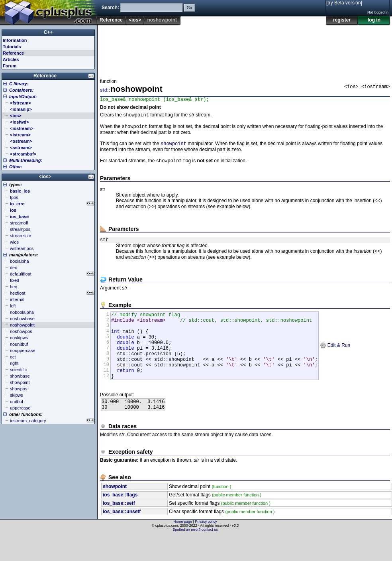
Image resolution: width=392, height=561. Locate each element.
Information (15, 40)
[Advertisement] (125, 49)
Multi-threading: (26, 160)
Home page (183, 547)
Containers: (21, 90)
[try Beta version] (344, 3)
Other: (16, 167)
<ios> (135, 20)
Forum (10, 66)
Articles (11, 59)
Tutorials (12, 47)
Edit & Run (335, 361)
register (342, 20)
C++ (48, 32)
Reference (111, 20)
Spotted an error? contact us (195, 555)
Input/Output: (23, 96)
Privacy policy (206, 547)
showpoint (173, 147)
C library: (19, 84)
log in (374, 20)
